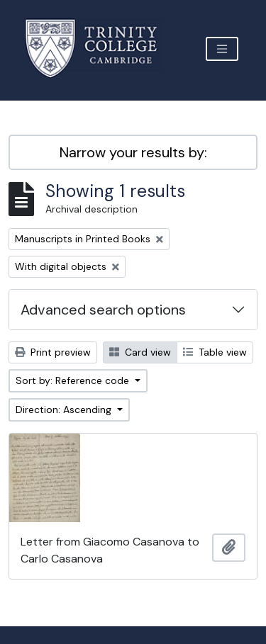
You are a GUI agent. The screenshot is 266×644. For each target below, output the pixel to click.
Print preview (53, 352)
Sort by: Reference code (74, 380)
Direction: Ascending (65, 409)
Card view (140, 352)
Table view (215, 352)
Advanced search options (103, 310)
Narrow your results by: (133, 152)
